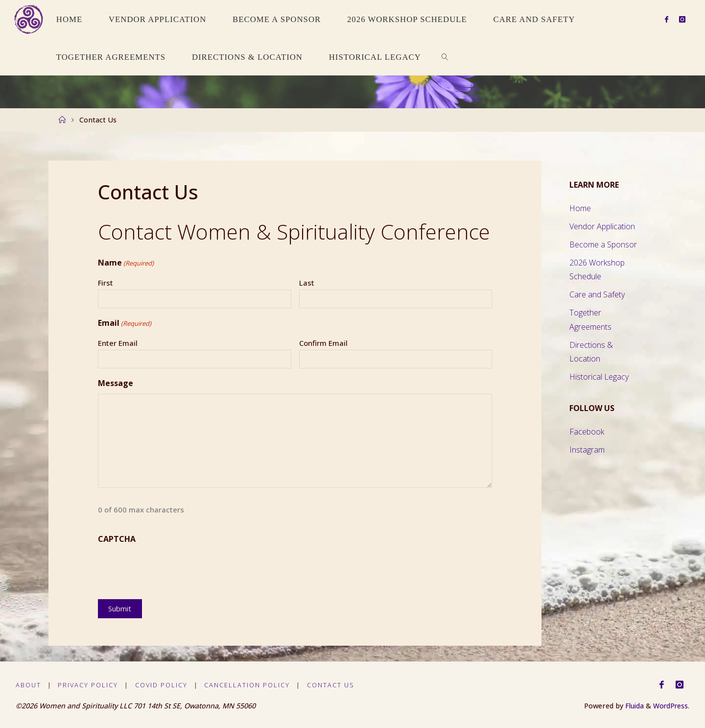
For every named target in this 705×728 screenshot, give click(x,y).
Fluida (631, 706)
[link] (445, 57)
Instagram (587, 450)
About (28, 685)
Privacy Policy (88, 685)
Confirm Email (323, 343)
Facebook (587, 432)
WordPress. (670, 706)
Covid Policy (161, 685)
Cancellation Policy (247, 685)
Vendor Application (602, 226)
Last (307, 283)
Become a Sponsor (603, 244)
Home (580, 208)
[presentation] (172, 569)
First (106, 283)
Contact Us (331, 685)
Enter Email (118, 343)
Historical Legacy (599, 377)
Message (116, 383)
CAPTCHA (117, 539)
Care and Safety (597, 294)
